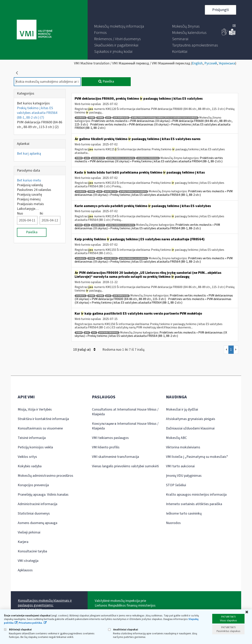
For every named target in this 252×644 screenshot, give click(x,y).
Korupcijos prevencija (33, 485)
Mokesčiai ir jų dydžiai (182, 409)
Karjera (23, 542)
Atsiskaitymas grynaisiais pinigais (191, 419)
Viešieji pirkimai (29, 532)
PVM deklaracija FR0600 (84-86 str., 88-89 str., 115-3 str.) (40, 125)
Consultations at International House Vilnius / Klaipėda (125, 412)
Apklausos (25, 570)
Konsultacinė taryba (32, 551)
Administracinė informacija (38, 504)
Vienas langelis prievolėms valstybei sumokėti (125, 466)
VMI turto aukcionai (180, 466)
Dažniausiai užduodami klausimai (190, 428)
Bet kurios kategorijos (33, 103)
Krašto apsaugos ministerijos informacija (196, 495)
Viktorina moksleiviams (183, 447)
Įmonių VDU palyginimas (184, 476)
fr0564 (91, 118)
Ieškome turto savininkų (184, 513)
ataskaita (81, 118)
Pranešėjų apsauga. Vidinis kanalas (43, 495)
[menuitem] (119, 26)
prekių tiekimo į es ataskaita (121, 158)
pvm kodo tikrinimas (109, 333)
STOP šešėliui (176, 485)
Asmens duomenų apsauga (38, 523)
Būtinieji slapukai (18, 630)
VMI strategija (28, 561)
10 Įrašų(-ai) (84, 350)
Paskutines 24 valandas (34, 190)
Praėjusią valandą (30, 185)
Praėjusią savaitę (29, 195)
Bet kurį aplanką (29, 154)
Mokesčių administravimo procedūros (45, 476)
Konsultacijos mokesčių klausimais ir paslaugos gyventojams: (45, 603)
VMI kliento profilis (106, 447)
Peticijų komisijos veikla (35, 447)
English (197, 63)
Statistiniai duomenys (34, 513)
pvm (108, 118)
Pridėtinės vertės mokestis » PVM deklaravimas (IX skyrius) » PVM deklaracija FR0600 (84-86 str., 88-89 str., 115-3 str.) (154, 297)
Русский (211, 63)
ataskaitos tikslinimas (148, 158)
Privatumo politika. (31, 623)
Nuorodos (173, 523)
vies (94, 333)
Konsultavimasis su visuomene (40, 428)
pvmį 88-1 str (98, 158)
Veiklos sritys (27, 457)
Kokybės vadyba (30, 466)
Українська (227, 63)
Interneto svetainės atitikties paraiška (194, 504)
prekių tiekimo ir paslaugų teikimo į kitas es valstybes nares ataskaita (164, 118)
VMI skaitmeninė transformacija (115, 457)
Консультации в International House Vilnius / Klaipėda (125, 426)
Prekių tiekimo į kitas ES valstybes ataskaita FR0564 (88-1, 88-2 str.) (37, 113)
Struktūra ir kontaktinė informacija (43, 419)
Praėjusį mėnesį (29, 199)
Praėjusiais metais (30, 204)
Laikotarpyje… (28, 209)
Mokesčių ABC (176, 438)
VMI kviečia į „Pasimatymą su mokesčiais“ (197, 457)
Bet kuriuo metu (29, 180)
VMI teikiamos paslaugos (110, 438)
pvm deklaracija (121, 118)
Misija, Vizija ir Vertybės (35, 409)
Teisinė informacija (32, 438)
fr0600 (100, 118)
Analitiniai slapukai (123, 630)
